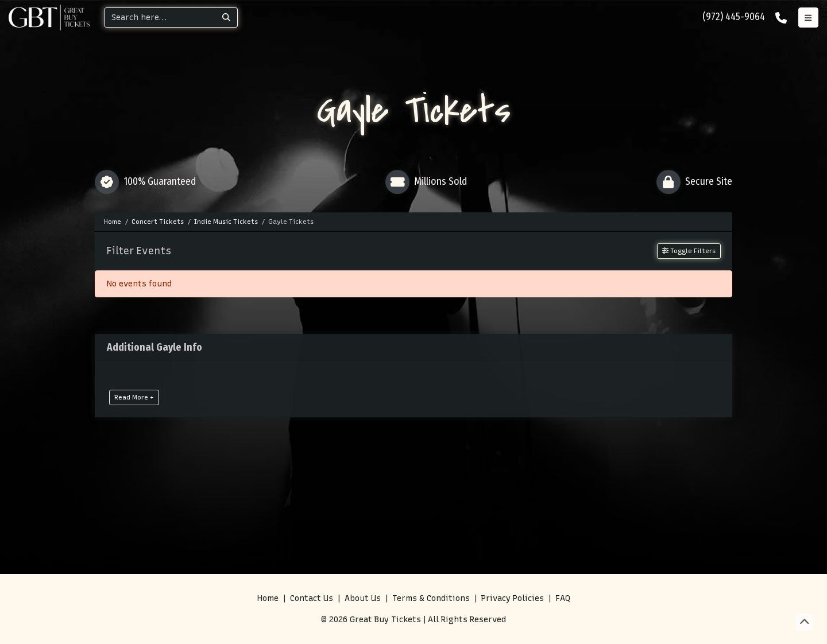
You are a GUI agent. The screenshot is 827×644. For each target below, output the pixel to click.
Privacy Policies (513, 598)
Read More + (134, 397)
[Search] (160, 18)
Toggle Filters (689, 251)
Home (268, 598)
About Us (363, 598)
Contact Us (312, 598)
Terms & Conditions (431, 598)
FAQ (563, 598)
